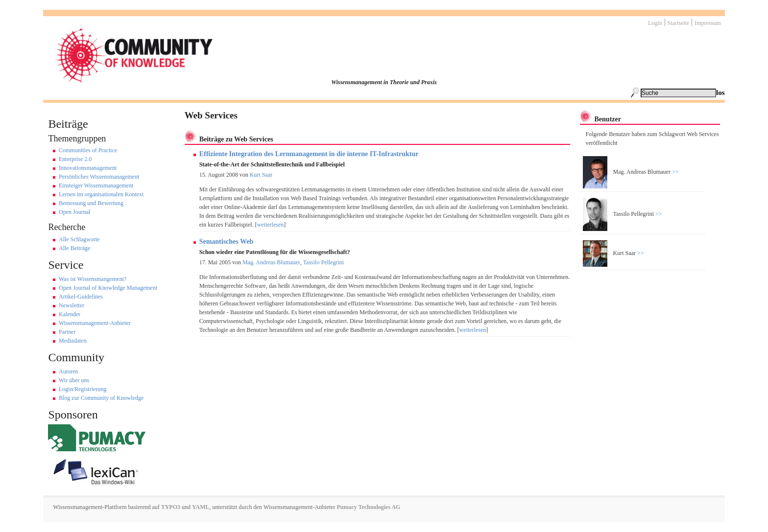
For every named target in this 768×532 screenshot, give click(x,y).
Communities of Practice (88, 150)
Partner (67, 332)
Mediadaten (73, 341)
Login (655, 23)
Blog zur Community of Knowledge (101, 398)
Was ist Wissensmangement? (93, 279)
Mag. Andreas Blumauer (271, 262)
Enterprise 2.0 (75, 159)
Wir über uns (74, 380)
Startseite (679, 23)
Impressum (708, 23)
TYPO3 (170, 507)
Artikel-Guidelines (81, 297)
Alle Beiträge (74, 248)
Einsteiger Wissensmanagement (96, 185)
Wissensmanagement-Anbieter (95, 323)
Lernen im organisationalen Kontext (101, 194)
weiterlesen (271, 225)
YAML (201, 507)
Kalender (70, 314)
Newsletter (72, 305)
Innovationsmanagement (88, 168)
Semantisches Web (227, 242)
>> (675, 172)
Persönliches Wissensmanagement (99, 177)
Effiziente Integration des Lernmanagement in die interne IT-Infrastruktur (309, 154)
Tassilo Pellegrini (324, 262)
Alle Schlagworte (79, 239)
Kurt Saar (261, 175)
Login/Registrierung (83, 389)
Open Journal (74, 212)
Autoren (68, 371)
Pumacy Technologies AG (368, 507)
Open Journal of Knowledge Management (108, 288)
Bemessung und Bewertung (91, 203)
